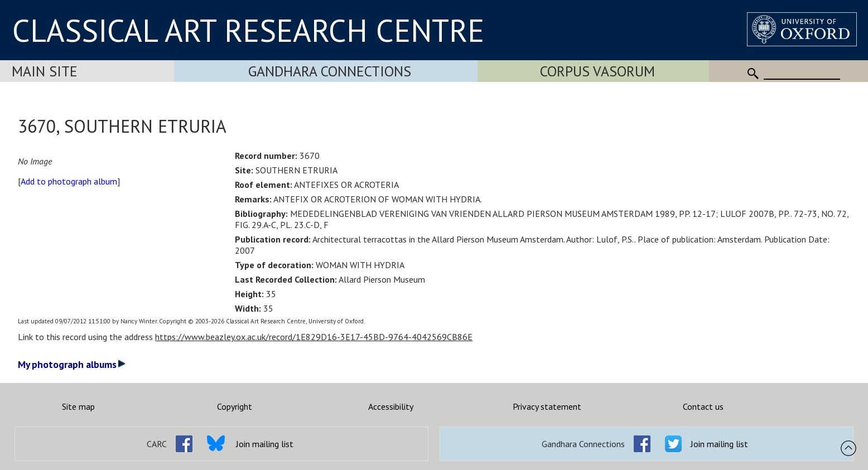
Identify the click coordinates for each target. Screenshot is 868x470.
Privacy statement (547, 406)
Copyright (235, 406)
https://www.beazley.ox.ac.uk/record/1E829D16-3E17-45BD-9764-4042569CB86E (314, 337)
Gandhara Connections (330, 71)
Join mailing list (265, 444)
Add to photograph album (69, 181)
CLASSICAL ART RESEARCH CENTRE (248, 30)
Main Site (45, 71)
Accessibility (391, 406)
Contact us (703, 406)
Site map (78, 406)
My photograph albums (72, 364)
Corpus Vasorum (597, 71)
